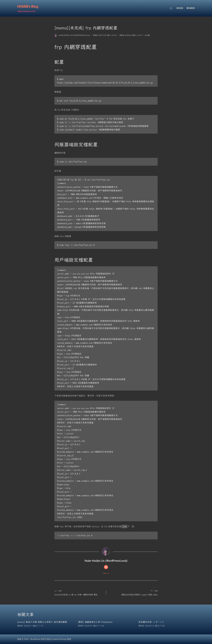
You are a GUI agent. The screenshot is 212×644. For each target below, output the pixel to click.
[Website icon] (106, 567)
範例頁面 (180, 8)
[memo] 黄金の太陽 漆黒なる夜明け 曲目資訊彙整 (42, 622)
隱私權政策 (191, 8)
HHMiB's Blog (28, 7)
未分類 (147, 35)
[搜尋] (171, 8)
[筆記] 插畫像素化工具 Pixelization (95, 622)
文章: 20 (106, 573)
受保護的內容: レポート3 (151, 622)
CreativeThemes (59, 639)
